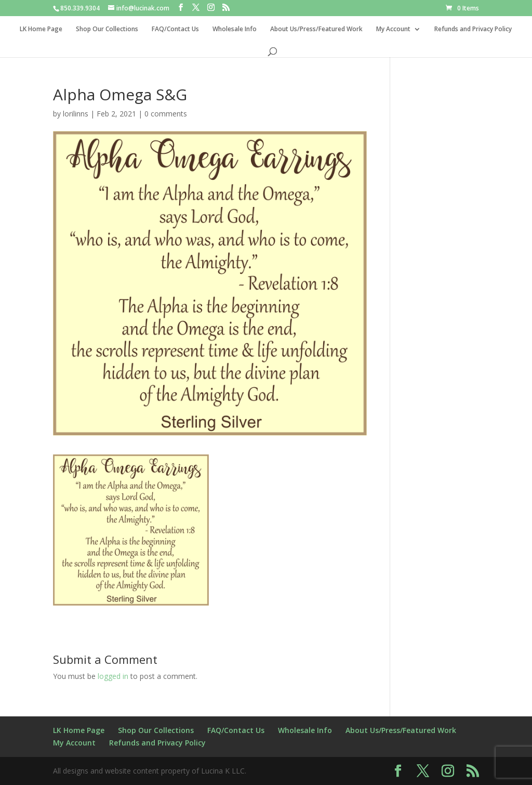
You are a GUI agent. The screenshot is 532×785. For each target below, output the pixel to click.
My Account (393, 29)
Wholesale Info (235, 29)
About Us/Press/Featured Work (316, 29)
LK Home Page (41, 29)
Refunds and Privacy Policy (473, 29)
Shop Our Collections (107, 29)
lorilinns (76, 114)
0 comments (166, 114)
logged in (113, 676)
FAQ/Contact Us (175, 29)
